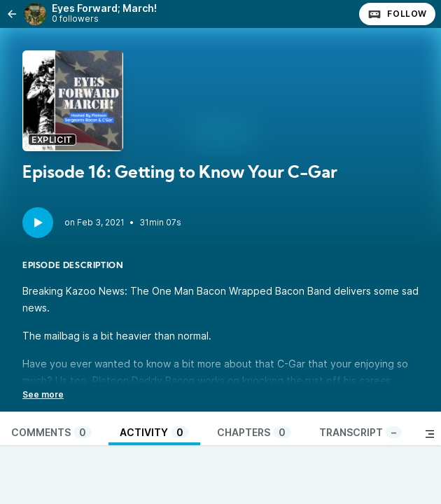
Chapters (254, 432)
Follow (397, 14)
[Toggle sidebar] (430, 434)
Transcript (360, 432)
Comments (51, 432)
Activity (154, 432)
